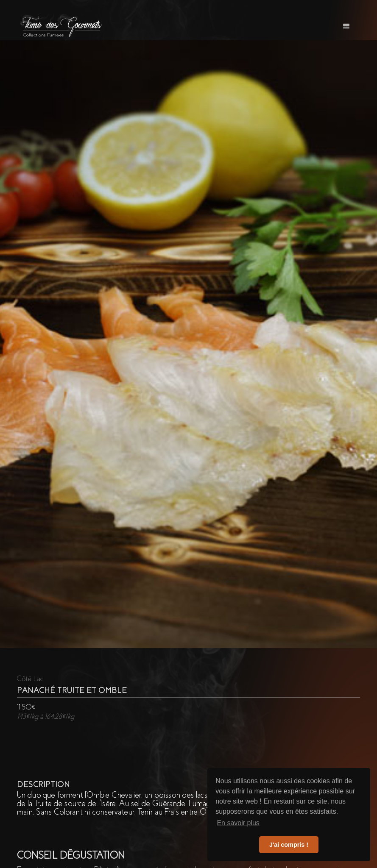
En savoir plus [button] (238, 823)
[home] (62, 26)
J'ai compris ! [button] (289, 845)
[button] (346, 26)
